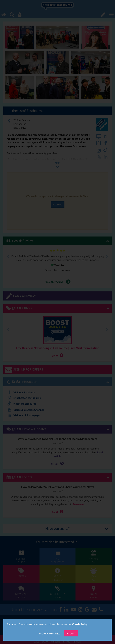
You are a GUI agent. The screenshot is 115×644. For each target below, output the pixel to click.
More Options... (49, 633)
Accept (71, 633)
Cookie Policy (80, 624)
